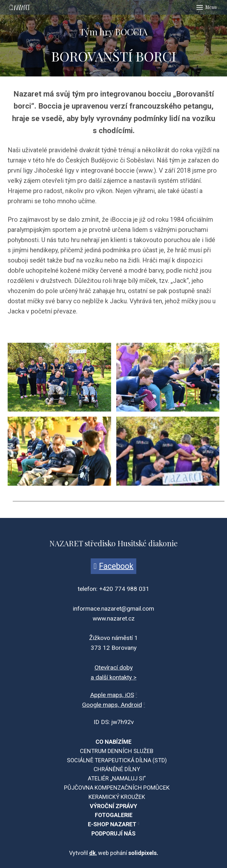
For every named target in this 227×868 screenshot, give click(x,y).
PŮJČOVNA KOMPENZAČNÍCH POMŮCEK (117, 788)
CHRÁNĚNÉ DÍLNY (117, 769)
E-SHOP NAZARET (112, 824)
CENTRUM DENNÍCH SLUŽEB (117, 751)
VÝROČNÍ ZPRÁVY (113, 806)
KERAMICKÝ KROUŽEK (117, 797)
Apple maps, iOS (112, 695)
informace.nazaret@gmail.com (113, 609)
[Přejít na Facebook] (113, 566)
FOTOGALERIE (114, 815)
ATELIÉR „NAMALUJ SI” (117, 778)
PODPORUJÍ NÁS (113, 833)
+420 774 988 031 (124, 589)
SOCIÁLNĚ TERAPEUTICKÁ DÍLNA (109, 760)
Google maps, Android (112, 705)
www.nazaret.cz (114, 618)
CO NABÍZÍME (113, 742)
